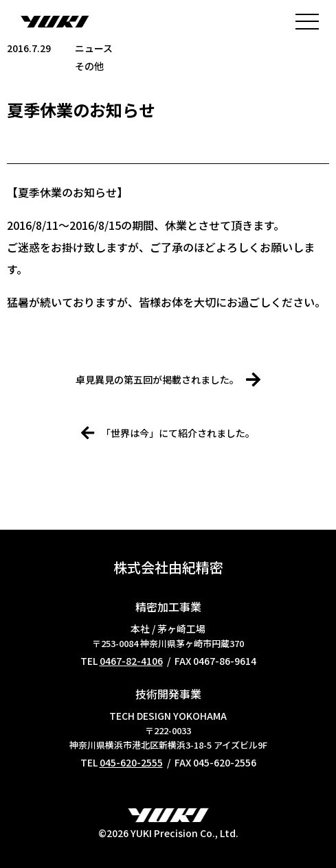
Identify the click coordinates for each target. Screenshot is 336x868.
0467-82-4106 (131, 661)
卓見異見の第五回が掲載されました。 (168, 379)
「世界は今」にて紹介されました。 (168, 433)
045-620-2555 (131, 762)
